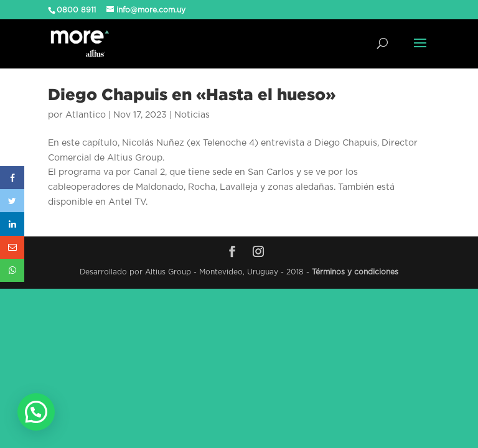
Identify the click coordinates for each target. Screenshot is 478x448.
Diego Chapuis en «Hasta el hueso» (192, 94)
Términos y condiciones (355, 272)
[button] (36, 412)
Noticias (192, 115)
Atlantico (86, 115)
